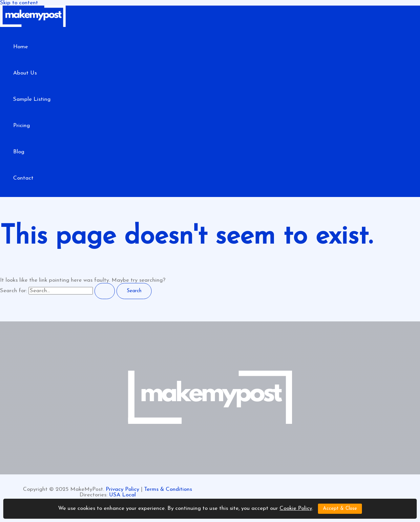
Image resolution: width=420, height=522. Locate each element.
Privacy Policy (122, 489)
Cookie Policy (296, 508)
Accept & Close (340, 509)
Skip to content (19, 3)
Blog (19, 152)
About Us (25, 73)
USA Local (122, 495)
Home (21, 47)
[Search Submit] (105, 291)
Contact (23, 178)
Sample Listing (32, 99)
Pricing (21, 126)
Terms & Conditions (168, 489)
